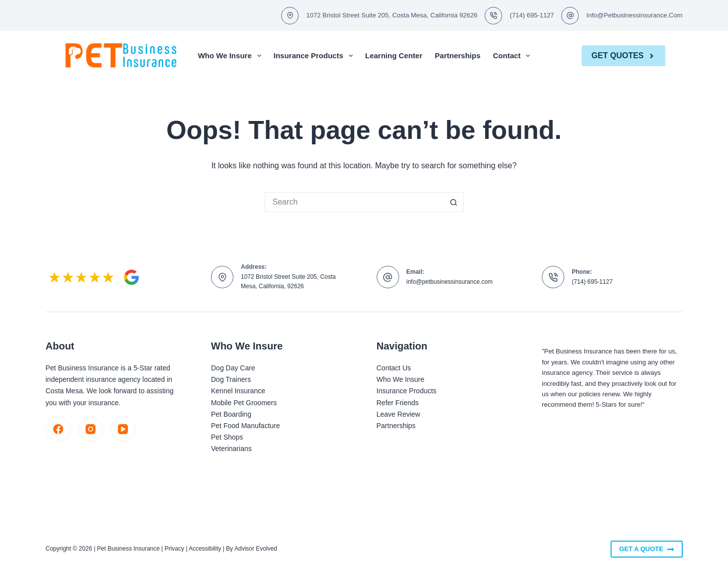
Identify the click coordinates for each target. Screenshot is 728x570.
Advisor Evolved (256, 549)
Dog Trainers (231, 379)
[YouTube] (123, 429)
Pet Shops (227, 437)
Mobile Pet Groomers (244, 403)
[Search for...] (354, 202)
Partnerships (458, 56)
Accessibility (205, 549)
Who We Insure (232, 56)
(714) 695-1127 (532, 15)
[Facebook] (58, 429)
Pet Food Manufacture (246, 426)
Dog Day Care (233, 368)
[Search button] (454, 202)
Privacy (174, 549)
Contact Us (394, 368)
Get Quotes (624, 56)
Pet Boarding (231, 414)
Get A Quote (646, 549)
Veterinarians (231, 449)
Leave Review (399, 414)
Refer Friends (398, 403)
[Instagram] (91, 429)
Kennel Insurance (238, 391)
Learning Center (394, 56)
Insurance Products (315, 56)
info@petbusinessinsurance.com (634, 15)
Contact (514, 56)
